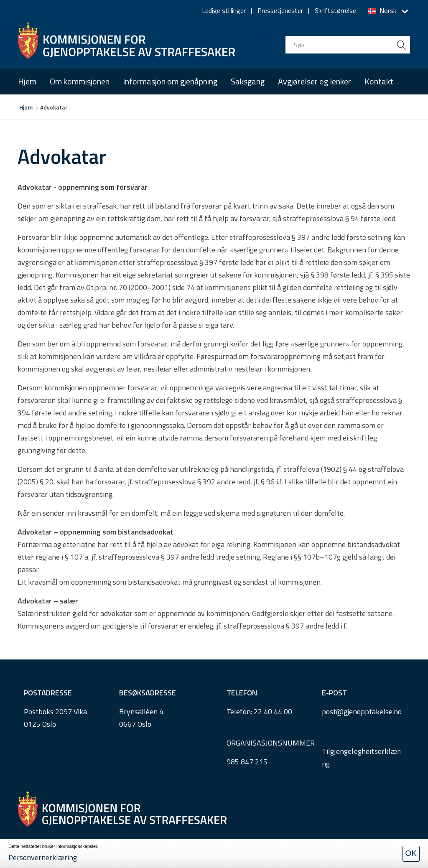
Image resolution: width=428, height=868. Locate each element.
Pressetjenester (280, 10)
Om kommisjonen (80, 81)
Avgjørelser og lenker (315, 81)
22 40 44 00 (273, 711)
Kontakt (379, 81)
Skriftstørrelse (335, 10)
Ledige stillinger (224, 10)
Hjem (27, 81)
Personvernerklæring (43, 857)
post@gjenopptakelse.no (362, 711)
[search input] (348, 45)
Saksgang (248, 81)
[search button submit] (401, 45)
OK (411, 853)
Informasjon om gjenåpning (170, 81)
